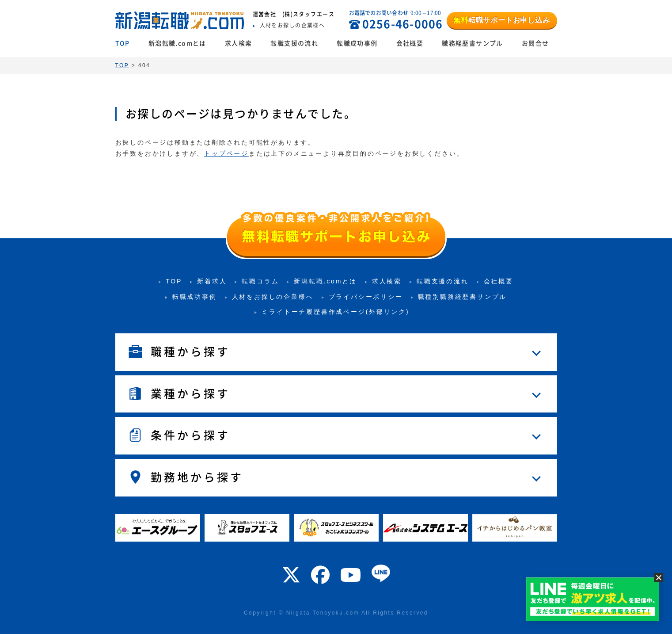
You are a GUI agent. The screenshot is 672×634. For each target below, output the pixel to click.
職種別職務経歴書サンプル (463, 297)
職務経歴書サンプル (473, 43)
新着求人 (212, 281)
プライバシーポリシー (366, 297)
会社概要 (410, 43)
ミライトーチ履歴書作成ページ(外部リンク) (335, 312)
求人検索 (239, 43)
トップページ (226, 153)
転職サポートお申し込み (501, 20)
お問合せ (535, 43)
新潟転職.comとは (177, 43)
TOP (123, 43)
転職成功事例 (357, 43)
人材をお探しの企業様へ (273, 297)
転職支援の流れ (294, 43)
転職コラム (260, 281)
